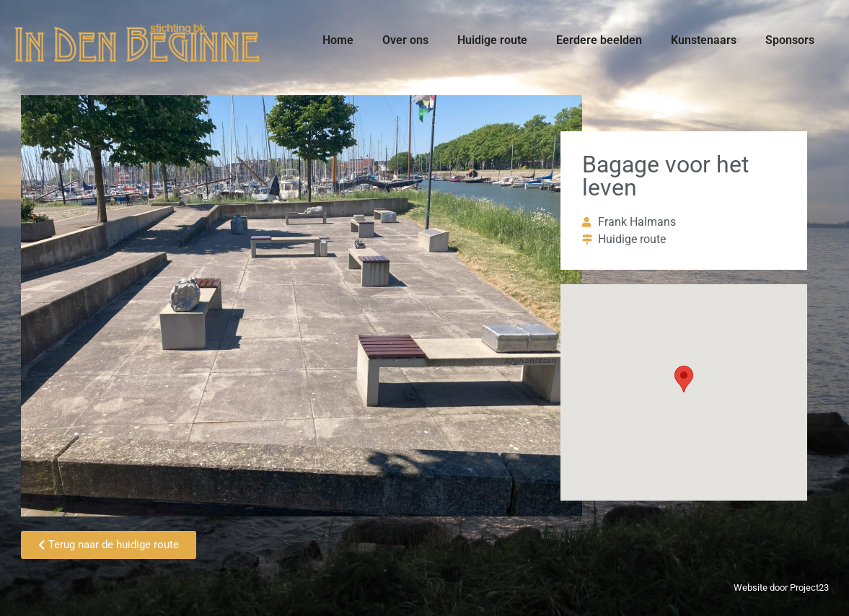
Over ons (405, 40)
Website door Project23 (781, 588)
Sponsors (790, 40)
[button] (684, 379)
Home (338, 40)
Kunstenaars (704, 40)
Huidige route (492, 40)
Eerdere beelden (599, 40)
